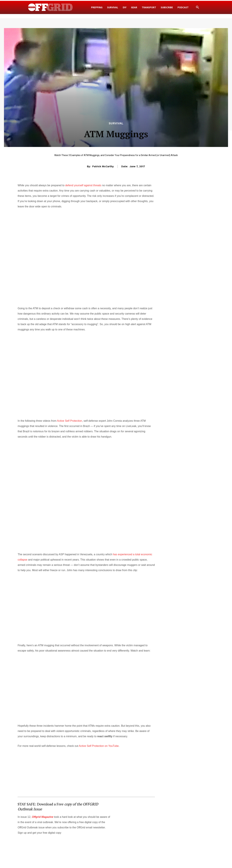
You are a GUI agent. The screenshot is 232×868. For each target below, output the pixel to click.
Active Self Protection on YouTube (99, 746)
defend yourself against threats (83, 185)
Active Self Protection (69, 421)
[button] (198, 7)
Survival (116, 123)
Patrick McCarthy (103, 166)
